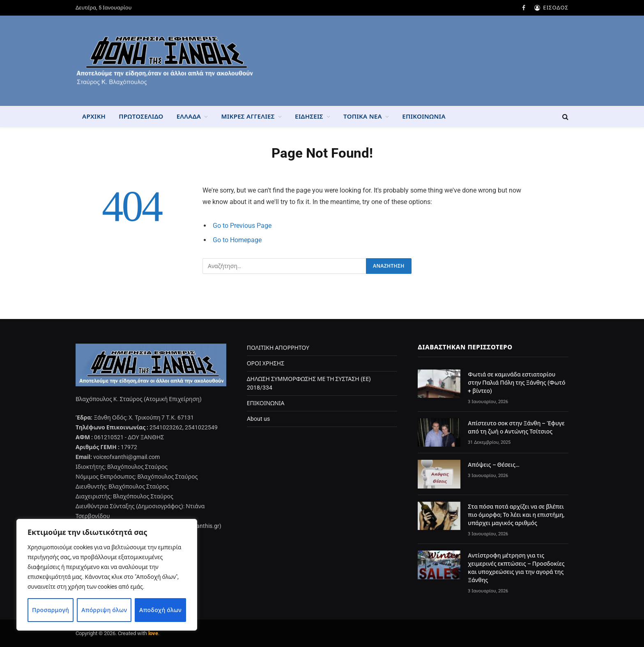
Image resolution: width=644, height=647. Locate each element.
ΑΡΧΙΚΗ (94, 117)
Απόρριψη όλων (104, 610)
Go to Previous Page (242, 226)
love (153, 633)
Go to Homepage (237, 240)
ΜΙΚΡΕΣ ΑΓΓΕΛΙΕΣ (248, 117)
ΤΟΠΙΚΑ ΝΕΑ (363, 117)
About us (258, 419)
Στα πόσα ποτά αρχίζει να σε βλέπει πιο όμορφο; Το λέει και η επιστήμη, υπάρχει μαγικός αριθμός (516, 515)
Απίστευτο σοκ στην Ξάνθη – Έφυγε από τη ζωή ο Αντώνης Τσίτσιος (516, 427)
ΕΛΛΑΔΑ (189, 117)
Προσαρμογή (51, 610)
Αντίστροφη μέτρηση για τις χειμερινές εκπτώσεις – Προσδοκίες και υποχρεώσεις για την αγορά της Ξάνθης (516, 568)
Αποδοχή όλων (160, 610)
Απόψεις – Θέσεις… (494, 465)
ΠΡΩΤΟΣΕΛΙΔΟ (141, 117)
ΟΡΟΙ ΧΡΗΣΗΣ (266, 363)
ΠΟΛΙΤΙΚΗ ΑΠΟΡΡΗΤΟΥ (278, 348)
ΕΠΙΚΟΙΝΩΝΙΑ (424, 117)
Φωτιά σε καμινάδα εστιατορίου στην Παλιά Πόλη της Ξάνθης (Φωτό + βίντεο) (516, 383)
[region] (107, 575)
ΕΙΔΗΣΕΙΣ (309, 117)
